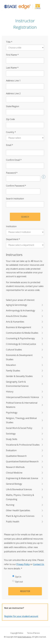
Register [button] (25, 591)
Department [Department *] (13, 239)
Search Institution (15, 199)
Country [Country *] (11, 132)
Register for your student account (21, 616)
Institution (11, 226)
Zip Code (10, 119)
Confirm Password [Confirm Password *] (16, 186)
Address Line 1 (13, 81)
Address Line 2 (13, 93)
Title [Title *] (9, 42)
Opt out (18, 582)
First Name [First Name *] (12, 55)
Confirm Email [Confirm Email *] (14, 160)
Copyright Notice (17, 633)
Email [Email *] (10, 145)
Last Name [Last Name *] (12, 68)
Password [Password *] (12, 173)
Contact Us (39, 564)
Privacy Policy (23, 564)
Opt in (17, 577)
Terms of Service (33, 633)
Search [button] (25, 217)
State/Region (13, 106)
